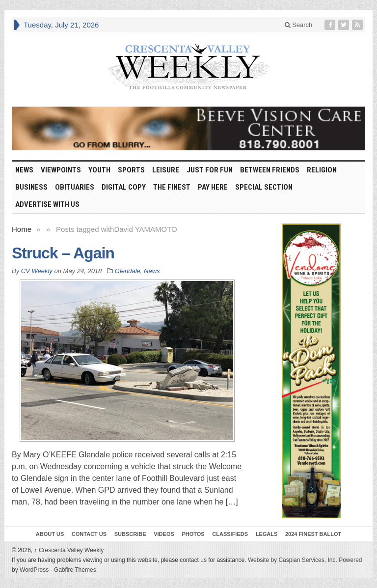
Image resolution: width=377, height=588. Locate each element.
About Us (50, 534)
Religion (322, 170)
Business (31, 187)
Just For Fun (210, 170)
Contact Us (89, 534)
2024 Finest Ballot (313, 534)
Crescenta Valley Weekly (69, 550)
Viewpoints (61, 170)
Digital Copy (124, 187)
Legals (267, 534)
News (24, 170)
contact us (193, 560)
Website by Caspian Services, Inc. (293, 560)
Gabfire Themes (75, 570)
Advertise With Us (47, 204)
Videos (164, 534)
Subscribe (130, 534)
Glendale (128, 271)
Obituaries (75, 187)
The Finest (172, 187)
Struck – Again (63, 253)
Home (22, 229)
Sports (131, 170)
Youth (99, 170)
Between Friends (270, 170)
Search (299, 25)
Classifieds (230, 534)
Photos (193, 534)
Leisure (166, 170)
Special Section (264, 187)
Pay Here (213, 187)
